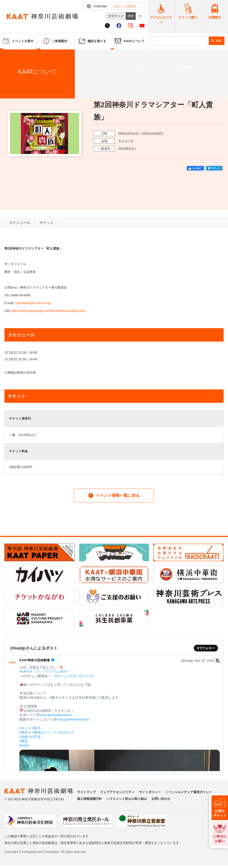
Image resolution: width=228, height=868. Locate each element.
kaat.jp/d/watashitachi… (58, 715)
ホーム (11, 55)
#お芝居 (35, 737)
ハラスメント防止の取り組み (127, 799)
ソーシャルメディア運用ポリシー (189, 792)
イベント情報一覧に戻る (114, 495)
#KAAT (24, 745)
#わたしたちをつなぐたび (74, 676)
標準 (131, 16)
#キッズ (25, 728)
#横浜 (24, 741)
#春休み (25, 732)
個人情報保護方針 (90, 799)
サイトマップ (86, 792)
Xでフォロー (206, 648)
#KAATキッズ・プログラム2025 (43, 671)
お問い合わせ (161, 799)
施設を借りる (93, 41)
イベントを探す (28, 55)
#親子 (37, 728)
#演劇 (24, 737)
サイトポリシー (150, 792)
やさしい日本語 (125, 6)
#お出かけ (66, 732)
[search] (180, 41)
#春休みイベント (45, 732)
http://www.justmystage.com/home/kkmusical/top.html (49, 311)
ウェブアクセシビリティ (117, 792)
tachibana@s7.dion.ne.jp (34, 303)
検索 (219, 41)
